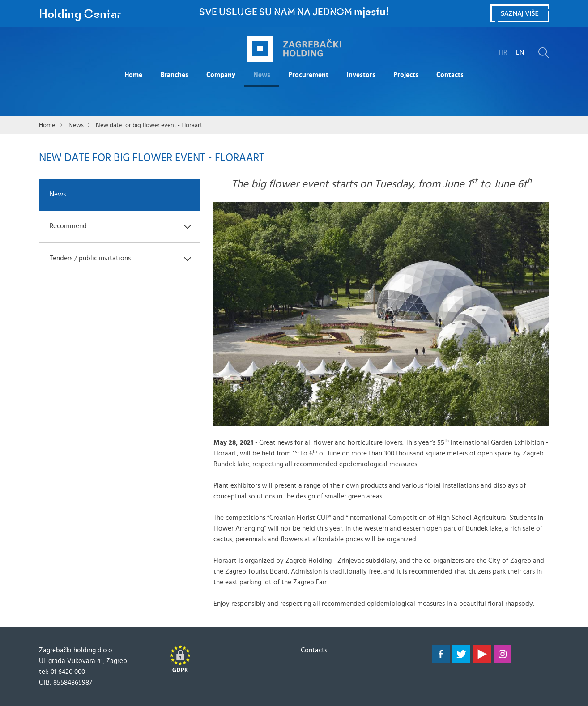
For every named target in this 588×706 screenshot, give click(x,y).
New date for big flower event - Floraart (149, 125)
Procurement (308, 75)
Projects (406, 75)
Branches (174, 75)
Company (221, 75)
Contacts (450, 75)
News (262, 75)
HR (503, 53)
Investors (361, 75)
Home (133, 75)
